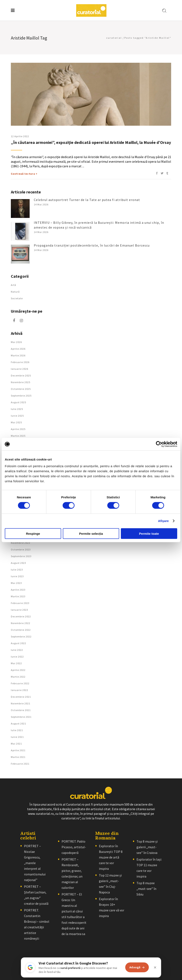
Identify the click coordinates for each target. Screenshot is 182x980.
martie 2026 (18, 355)
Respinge (33, 533)
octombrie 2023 (21, 549)
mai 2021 (16, 744)
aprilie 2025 (18, 429)
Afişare (163, 521)
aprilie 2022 (18, 670)
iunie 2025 (17, 416)
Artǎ (13, 285)
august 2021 (18, 723)
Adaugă (137, 967)
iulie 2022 (17, 650)
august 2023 (18, 563)
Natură (15, 292)
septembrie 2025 (21, 396)
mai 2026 (16, 342)
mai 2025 (16, 422)
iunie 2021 (17, 737)
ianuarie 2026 (20, 369)
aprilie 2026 (18, 349)
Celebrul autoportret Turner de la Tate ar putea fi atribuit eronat (87, 200)
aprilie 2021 (18, 750)
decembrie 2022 (21, 616)
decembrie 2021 (21, 697)
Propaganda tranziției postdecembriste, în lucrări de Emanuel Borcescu (92, 245)
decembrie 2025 (21, 375)
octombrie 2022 (21, 630)
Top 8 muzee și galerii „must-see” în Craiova (147, 847)
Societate (17, 298)
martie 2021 (18, 757)
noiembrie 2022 (21, 623)
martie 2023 (18, 596)
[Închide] (155, 967)
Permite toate (149, 533)
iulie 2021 (17, 730)
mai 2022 (16, 663)
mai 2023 (16, 583)
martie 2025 (18, 436)
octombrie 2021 (21, 710)
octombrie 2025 (21, 389)
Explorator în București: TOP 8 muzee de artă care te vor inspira (111, 857)
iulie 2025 (17, 409)
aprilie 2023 (18, 590)
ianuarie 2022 (20, 690)
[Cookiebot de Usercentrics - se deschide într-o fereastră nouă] (159, 444)
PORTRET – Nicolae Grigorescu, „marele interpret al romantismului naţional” (35, 863)
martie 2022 (18, 677)
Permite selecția (91, 533)
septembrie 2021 (21, 717)
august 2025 (18, 402)
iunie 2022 (17, 657)
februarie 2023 (20, 603)
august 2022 (18, 643)
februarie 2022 (20, 683)
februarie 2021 (20, 764)
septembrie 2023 (21, 556)
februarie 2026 (20, 362)
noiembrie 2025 (21, 382)
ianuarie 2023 (20, 610)
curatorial (114, 38)
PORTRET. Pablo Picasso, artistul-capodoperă (74, 847)
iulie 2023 (17, 570)
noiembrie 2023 (21, 543)
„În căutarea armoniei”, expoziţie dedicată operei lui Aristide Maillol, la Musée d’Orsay (91, 142)
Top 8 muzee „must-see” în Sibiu (146, 889)
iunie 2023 (17, 576)
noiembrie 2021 (21, 703)
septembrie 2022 (21, 636)
